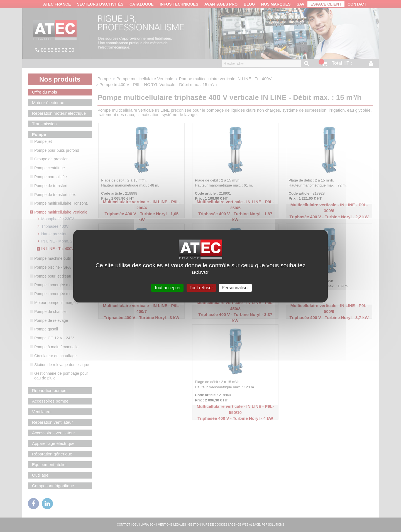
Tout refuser (201, 288)
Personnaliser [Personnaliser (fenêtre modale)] (235, 288)
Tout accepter (167, 288)
